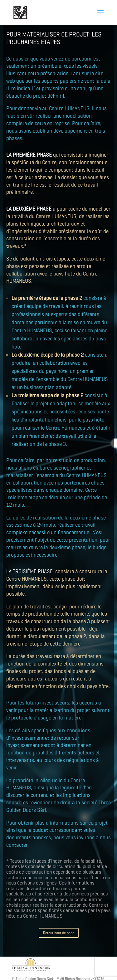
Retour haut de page (59, 933)
